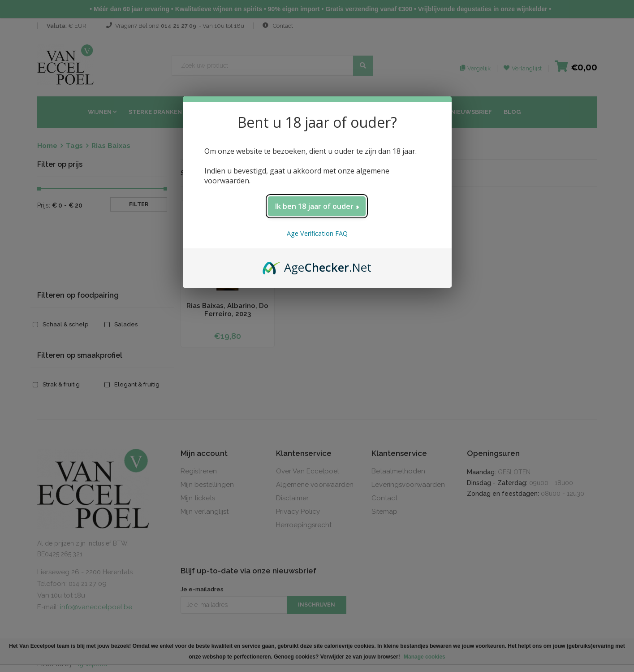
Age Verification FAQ (317, 233)
